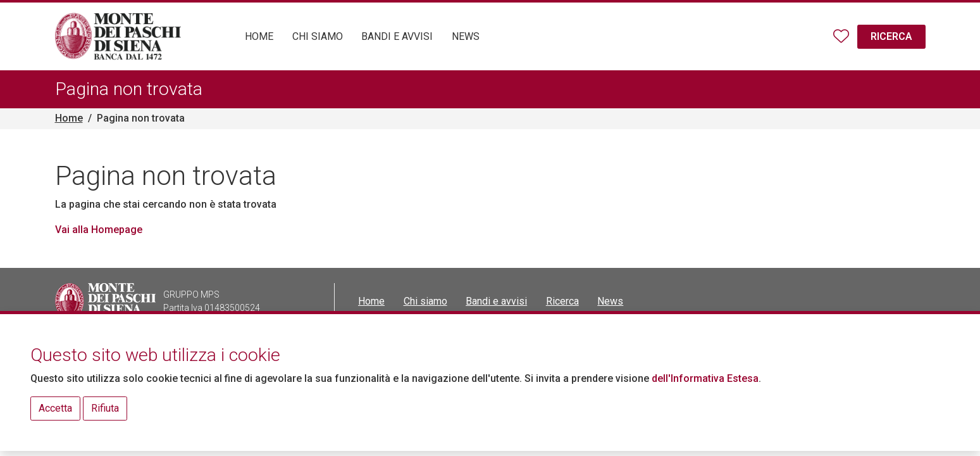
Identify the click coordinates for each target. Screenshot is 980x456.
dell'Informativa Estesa (705, 378)
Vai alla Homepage (99, 230)
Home (69, 118)
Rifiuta (105, 408)
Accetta (55, 408)
